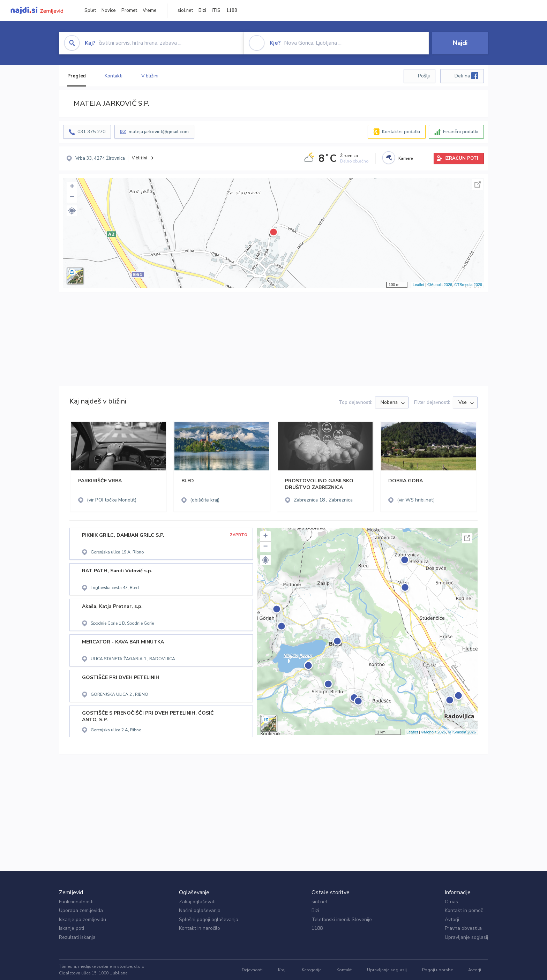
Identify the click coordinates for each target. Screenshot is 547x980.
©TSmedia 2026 (468, 285)
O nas (451, 902)
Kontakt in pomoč (464, 910)
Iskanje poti (72, 928)
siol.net (185, 10)
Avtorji (452, 919)
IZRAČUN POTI (461, 158)
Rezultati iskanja (77, 937)
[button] (72, 211)
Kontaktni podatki (401, 132)
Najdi (460, 43)
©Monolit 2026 (440, 285)
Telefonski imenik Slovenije (342, 919)
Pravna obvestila (463, 928)
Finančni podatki (461, 132)
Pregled (77, 76)
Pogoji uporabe (437, 970)
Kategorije (312, 970)
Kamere (406, 158)
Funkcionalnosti (76, 902)
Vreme (150, 10)
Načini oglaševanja (200, 910)
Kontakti (113, 76)
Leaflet (418, 285)
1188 (232, 10)
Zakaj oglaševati (197, 902)
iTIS (216, 10)
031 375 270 (91, 132)
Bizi (202, 10)
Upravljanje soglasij (466, 937)
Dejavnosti (252, 970)
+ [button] (72, 187)
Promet (129, 10)
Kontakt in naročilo (200, 928)
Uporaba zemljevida (81, 910)
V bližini (150, 76)
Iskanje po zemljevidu (83, 919)
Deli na (466, 76)
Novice (109, 10)
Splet (90, 10)
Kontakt (344, 970)
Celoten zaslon (478, 184)
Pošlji (424, 76)
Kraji (282, 970)
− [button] (72, 197)
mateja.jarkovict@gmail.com (159, 132)
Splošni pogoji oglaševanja (209, 919)
